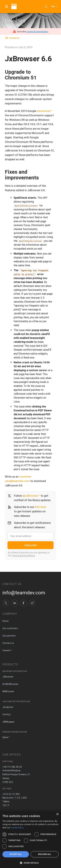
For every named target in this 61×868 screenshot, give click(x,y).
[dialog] (30, 839)
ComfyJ (7, 714)
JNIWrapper (8, 722)
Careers (7, 650)
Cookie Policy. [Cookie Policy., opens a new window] (17, 828)
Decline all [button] (45, 854)
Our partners (9, 636)
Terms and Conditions (23, 556)
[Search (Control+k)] (46, 7)
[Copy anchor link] (40, 78)
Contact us (8, 643)
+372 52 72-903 (11, 794)
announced (44, 111)
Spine (5, 737)
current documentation (37, 32)
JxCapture (8, 707)
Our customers (10, 628)
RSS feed (40, 507)
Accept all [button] (16, 854)
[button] (30, 863)
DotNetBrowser (10, 684)
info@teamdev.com (24, 593)
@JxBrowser (31, 496)
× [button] (57, 814)
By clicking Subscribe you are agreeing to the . (29, 554)
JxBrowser (8, 677)
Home (6, 621)
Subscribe (31, 545)
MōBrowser (8, 691)
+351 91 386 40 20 (12, 767)
